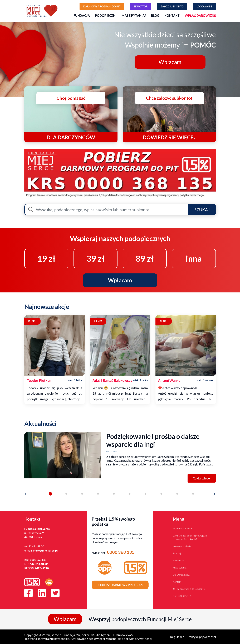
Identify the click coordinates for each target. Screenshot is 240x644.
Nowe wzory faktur (183, 546)
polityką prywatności (138, 639)
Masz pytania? (134, 16)
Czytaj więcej (202, 478)
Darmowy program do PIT (102, 6)
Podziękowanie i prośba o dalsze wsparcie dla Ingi (153, 440)
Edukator (141, 6)
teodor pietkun (39, 380)
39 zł (95, 258)
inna (194, 258)
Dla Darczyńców (181, 575)
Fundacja (82, 16)
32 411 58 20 (36, 546)
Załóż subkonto (172, 6)
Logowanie (204, 6)
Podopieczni (106, 16)
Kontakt (172, 16)
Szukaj (202, 210)
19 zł (46, 258)
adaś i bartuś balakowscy (112, 380)
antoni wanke (169, 380)
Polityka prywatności (202, 637)
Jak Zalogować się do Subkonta (189, 589)
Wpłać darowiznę (200, 16)
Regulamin (177, 637)
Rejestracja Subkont (183, 528)
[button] (50, 494)
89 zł (145, 258)
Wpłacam (170, 62)
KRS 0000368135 (182, 596)
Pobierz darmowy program (120, 585)
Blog (155, 16)
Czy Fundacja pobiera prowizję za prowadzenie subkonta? (190, 537)
